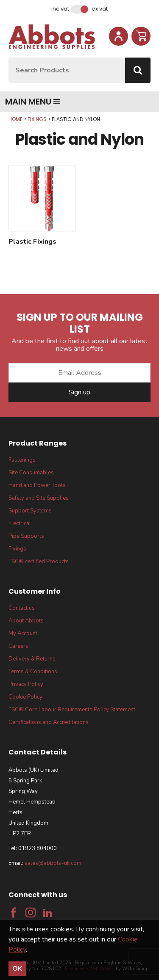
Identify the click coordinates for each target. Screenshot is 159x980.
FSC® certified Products (39, 562)
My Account (23, 633)
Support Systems (30, 511)
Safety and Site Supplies (39, 498)
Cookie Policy (25, 697)
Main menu (33, 102)
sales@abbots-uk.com (53, 863)
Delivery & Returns (32, 659)
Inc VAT (60, 9)
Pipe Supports (26, 536)
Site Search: (9, 58)
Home (15, 119)
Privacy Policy (26, 684)
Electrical (20, 523)
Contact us (22, 608)
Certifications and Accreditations (49, 722)
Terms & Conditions (33, 672)
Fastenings (22, 460)
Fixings (37, 119)
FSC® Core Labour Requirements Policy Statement (72, 710)
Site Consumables (31, 473)
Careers (18, 646)
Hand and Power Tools (37, 485)
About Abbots (26, 621)
